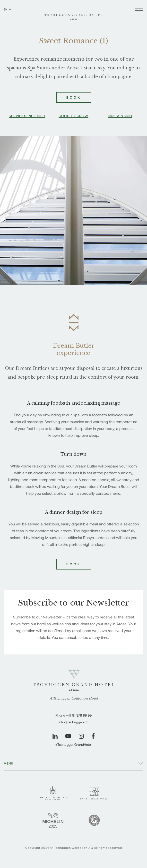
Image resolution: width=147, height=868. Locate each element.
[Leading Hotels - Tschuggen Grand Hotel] (53, 793)
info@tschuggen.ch (73, 722)
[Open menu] (139, 9)
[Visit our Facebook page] (93, 736)
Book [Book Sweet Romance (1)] (74, 97)
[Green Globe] (94, 820)
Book (74, 564)
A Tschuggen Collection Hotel (74, 699)
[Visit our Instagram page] (81, 736)
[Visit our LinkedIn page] (55, 736)
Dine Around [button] (120, 116)
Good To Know (73, 116)
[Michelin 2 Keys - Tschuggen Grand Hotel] (53, 820)
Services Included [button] (27, 116)
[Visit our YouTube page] (68, 736)
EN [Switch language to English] (8, 9)
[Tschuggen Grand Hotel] (73, 14)
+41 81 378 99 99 (79, 715)
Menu (9, 763)
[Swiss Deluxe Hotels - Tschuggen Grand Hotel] (94, 793)
